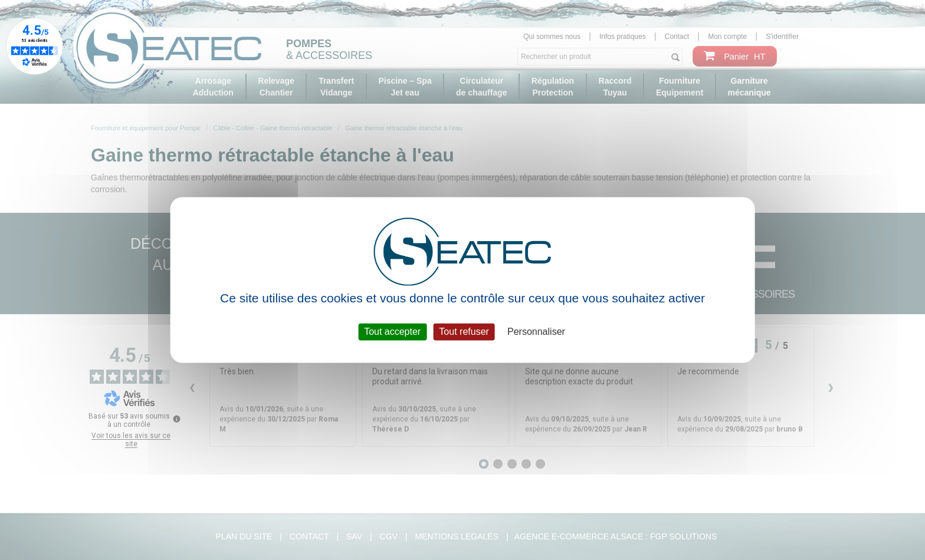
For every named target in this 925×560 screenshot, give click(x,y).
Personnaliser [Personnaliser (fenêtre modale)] (536, 332)
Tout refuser (464, 332)
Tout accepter (392, 332)
